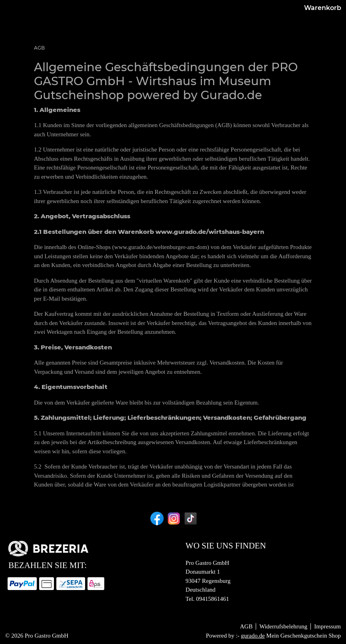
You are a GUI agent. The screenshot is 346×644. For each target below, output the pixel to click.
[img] (23, 23)
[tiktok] (190, 518)
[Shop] (169, 23)
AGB (246, 626)
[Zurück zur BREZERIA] (234, 23)
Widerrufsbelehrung (283, 626)
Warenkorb (315, 23)
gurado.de (253, 636)
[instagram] (173, 518)
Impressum (327, 626)
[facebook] (156, 518)
